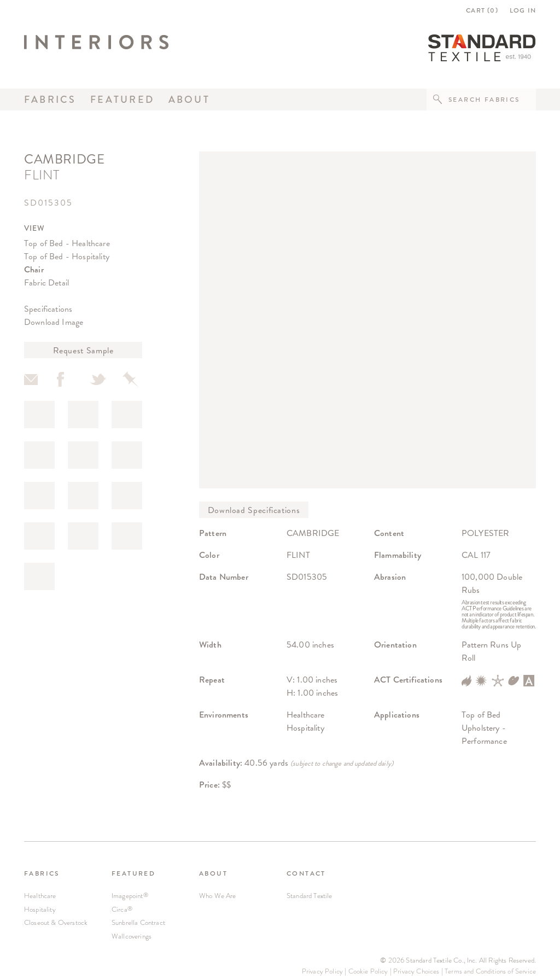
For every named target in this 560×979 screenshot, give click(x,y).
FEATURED (133, 873)
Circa (122, 909)
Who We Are (218, 896)
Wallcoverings (132, 936)
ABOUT (213, 873)
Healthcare (40, 896)
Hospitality (40, 909)
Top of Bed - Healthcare (67, 243)
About (189, 100)
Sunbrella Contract (138, 922)
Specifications (48, 309)
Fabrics (50, 100)
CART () (482, 10)
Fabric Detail (46, 282)
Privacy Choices (416, 971)
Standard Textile (310, 896)
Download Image (54, 322)
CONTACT (306, 873)
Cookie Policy (368, 971)
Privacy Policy (322, 971)
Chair (34, 269)
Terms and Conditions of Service (490, 971)
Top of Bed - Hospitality (67, 256)
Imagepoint (130, 896)
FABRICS (42, 873)
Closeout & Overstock (56, 922)
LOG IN (523, 10)
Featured (122, 100)
